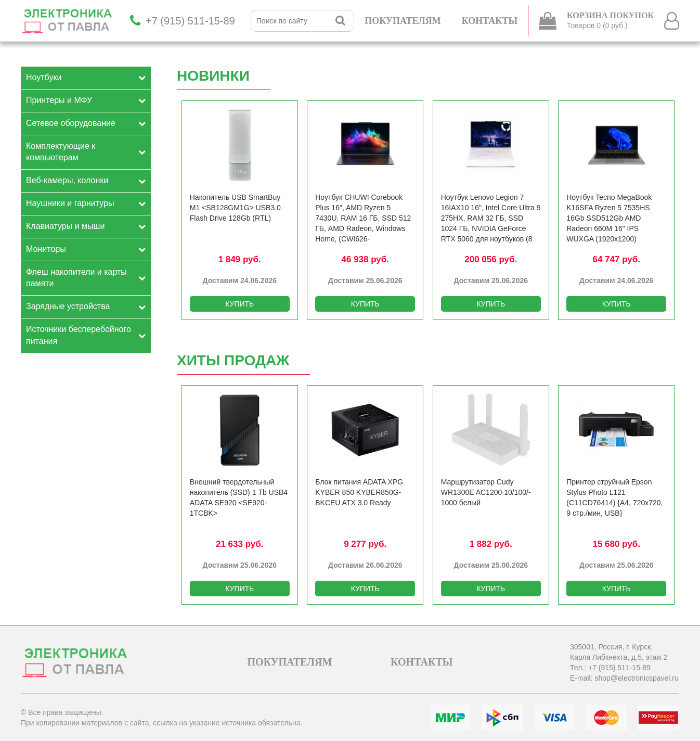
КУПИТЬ (239, 304)
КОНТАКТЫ (490, 21)
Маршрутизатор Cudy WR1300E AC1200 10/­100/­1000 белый (486, 492)
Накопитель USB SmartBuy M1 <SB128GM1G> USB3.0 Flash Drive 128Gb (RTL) (235, 208)
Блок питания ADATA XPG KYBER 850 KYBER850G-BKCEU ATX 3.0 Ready (359, 492)
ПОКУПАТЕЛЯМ (403, 21)
